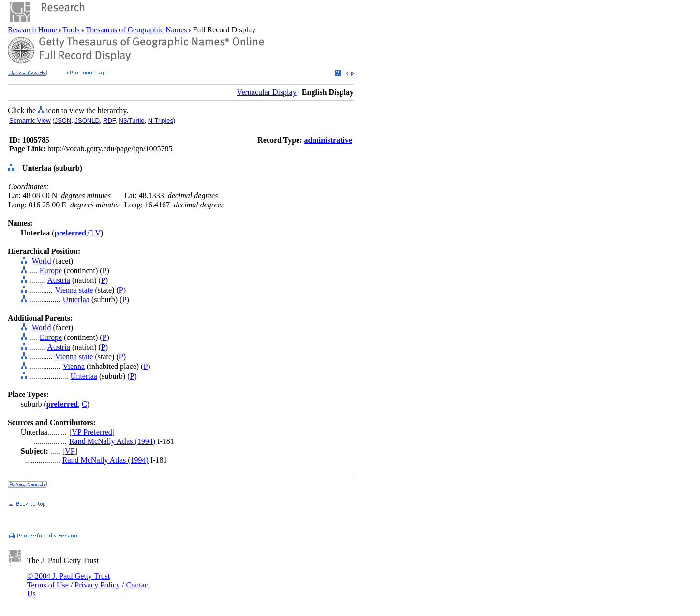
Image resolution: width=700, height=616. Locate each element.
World (42, 261)
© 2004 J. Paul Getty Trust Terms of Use (68, 580)
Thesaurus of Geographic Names (136, 30)
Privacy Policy (97, 585)
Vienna (74, 366)
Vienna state (74, 290)
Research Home (33, 30)
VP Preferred (92, 432)
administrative (328, 140)
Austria (59, 280)
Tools (71, 30)
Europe (51, 271)
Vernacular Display (267, 92)
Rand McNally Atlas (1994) (112, 441)
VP (70, 451)
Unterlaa (76, 300)
